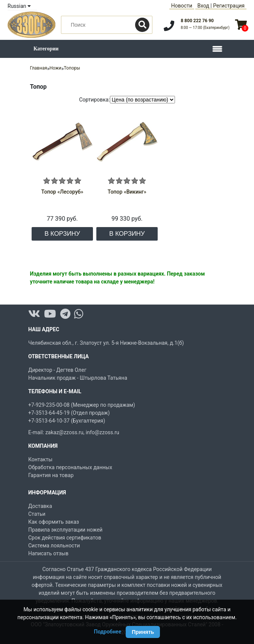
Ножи (56, 68)
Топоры (72, 68)
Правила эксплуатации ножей (65, 530)
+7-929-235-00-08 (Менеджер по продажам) (82, 405)
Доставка (40, 506)
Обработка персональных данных (70, 467)
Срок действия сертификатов (65, 538)
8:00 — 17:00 (205, 28)
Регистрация (229, 6)
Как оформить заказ (54, 522)
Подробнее (108, 632)
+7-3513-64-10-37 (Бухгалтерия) (67, 421)
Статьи (37, 514)
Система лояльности (54, 546)
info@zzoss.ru (103, 432)
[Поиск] (142, 25)
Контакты (40, 459)
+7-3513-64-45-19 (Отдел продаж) (69, 413)
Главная (38, 68)
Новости (182, 6)
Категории (46, 49)
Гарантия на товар (51, 475)
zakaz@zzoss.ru (64, 432)
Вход (203, 6)
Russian (19, 6)
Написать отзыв (48, 553)
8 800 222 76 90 (197, 21)
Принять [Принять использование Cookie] (143, 632)
